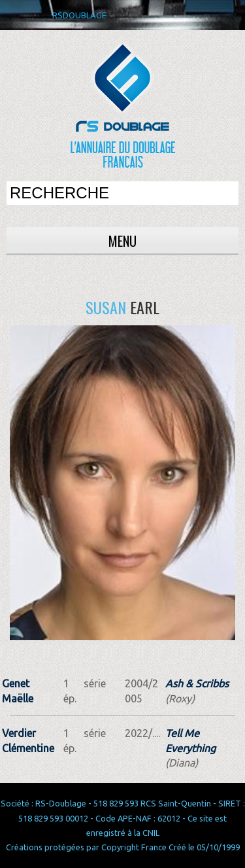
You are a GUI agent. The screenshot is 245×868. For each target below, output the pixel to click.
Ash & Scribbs (197, 683)
